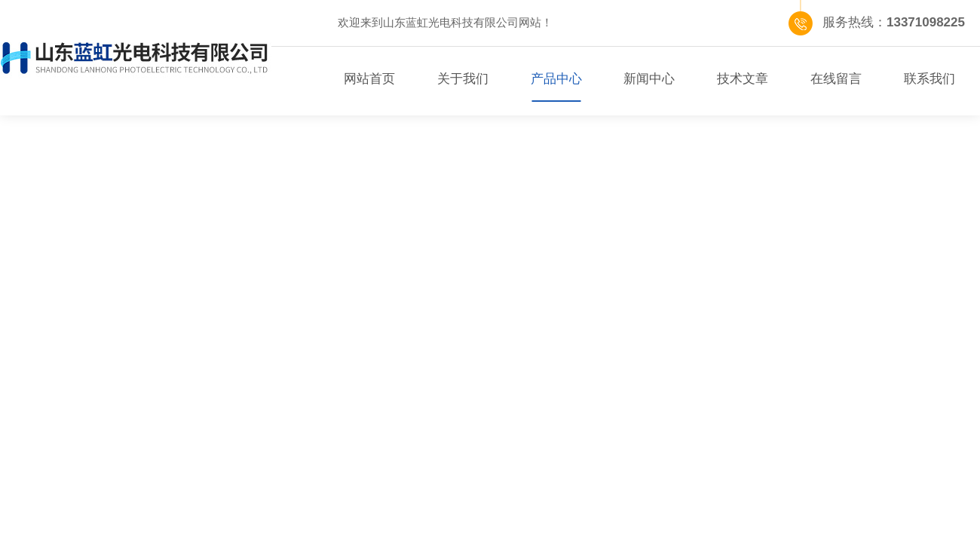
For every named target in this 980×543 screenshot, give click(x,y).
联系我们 (929, 79)
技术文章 (743, 79)
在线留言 (836, 79)
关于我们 (463, 79)
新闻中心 (649, 79)
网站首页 (369, 79)
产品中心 (556, 79)
